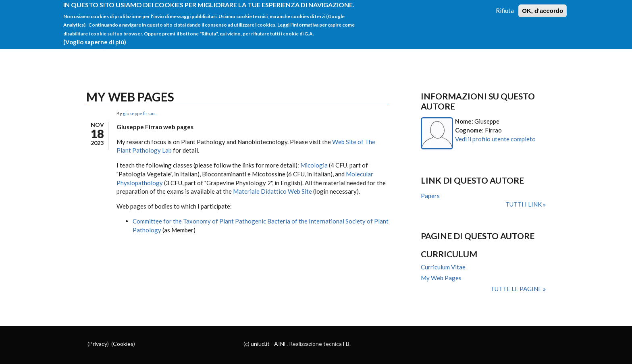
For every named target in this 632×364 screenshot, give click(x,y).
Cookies (123, 344)
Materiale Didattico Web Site (272, 191)
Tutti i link (524, 204)
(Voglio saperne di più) (95, 38)
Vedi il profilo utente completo (495, 139)
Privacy (98, 344)
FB (346, 344)
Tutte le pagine (517, 289)
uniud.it (260, 344)
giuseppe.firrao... (140, 113)
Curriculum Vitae (443, 267)
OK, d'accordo (543, 7)
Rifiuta (505, 7)
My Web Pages (441, 278)
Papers (430, 196)
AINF (280, 344)
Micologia (314, 165)
